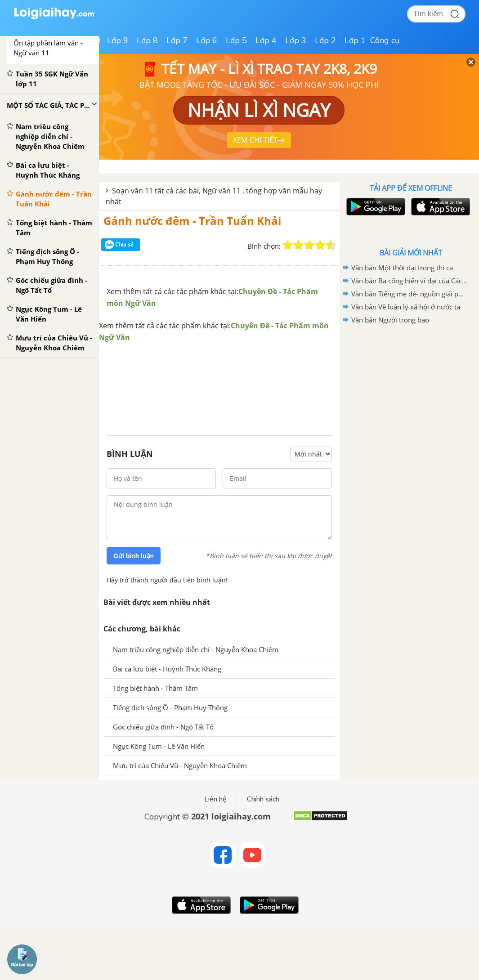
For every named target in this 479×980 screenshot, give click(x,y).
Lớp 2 (325, 40)
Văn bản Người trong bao (390, 320)
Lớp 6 (207, 40)
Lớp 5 (236, 40)
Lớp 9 (118, 40)
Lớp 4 (266, 40)
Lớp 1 (355, 40)
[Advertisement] (219, 380)
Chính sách (263, 799)
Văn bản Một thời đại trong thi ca (402, 268)
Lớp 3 (296, 40)
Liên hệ (215, 799)
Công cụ (385, 40)
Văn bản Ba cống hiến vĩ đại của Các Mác (409, 281)
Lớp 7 (177, 40)
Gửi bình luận (134, 556)
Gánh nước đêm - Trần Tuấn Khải (192, 221)
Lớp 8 (147, 40)
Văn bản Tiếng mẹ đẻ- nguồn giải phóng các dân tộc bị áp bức (409, 294)
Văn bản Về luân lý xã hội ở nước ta (406, 307)
